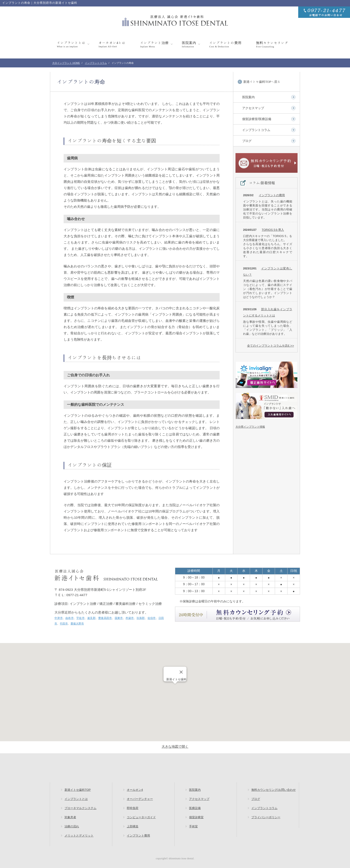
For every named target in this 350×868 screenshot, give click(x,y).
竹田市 (64, 624)
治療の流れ (72, 826)
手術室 (193, 826)
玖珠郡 (141, 618)
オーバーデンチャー (140, 799)
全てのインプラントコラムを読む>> (271, 346)
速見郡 (91, 618)
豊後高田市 (105, 618)
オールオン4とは (112, 44)
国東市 (119, 618)
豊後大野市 (77, 624)
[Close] (181, 672)
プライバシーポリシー (266, 817)
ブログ (247, 141)
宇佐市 (80, 618)
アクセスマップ (253, 108)
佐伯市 (152, 618)
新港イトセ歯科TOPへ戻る (262, 82)
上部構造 (133, 826)
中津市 (59, 618)
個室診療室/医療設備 (257, 119)
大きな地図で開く (175, 746)
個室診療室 (196, 817)
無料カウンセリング (272, 44)
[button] (175, 688)
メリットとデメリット (79, 836)
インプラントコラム (256, 130)
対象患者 (70, 817)
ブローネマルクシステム (80, 808)
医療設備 (195, 808)
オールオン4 (135, 790)
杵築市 (130, 618)
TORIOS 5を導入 (273, 230)
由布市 (70, 618)
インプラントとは (71, 44)
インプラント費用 (138, 836)
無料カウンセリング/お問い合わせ (274, 790)
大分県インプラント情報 (250, 427)
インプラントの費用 (225, 44)
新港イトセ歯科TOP (78, 790)
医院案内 (189, 44)
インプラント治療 (154, 44)
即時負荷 (133, 808)
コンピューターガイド (141, 817)
